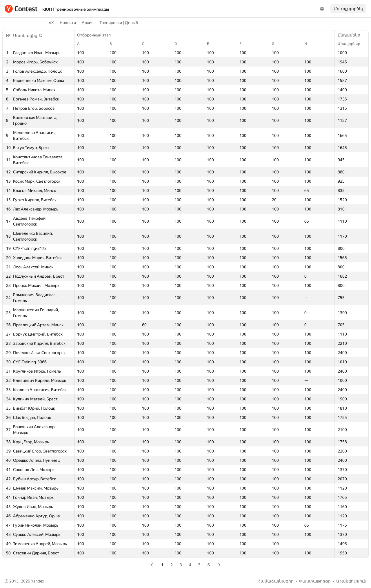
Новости (68, 23)
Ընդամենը (352, 35)
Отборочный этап (97, 35)
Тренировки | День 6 (119, 23)
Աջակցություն (351, 581)
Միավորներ (352, 44)
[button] (28, 36)
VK (51, 23)
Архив (88, 23)
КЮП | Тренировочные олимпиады (76, 9)
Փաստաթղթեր (315, 581)
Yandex (38, 581)
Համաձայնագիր (276, 581)
